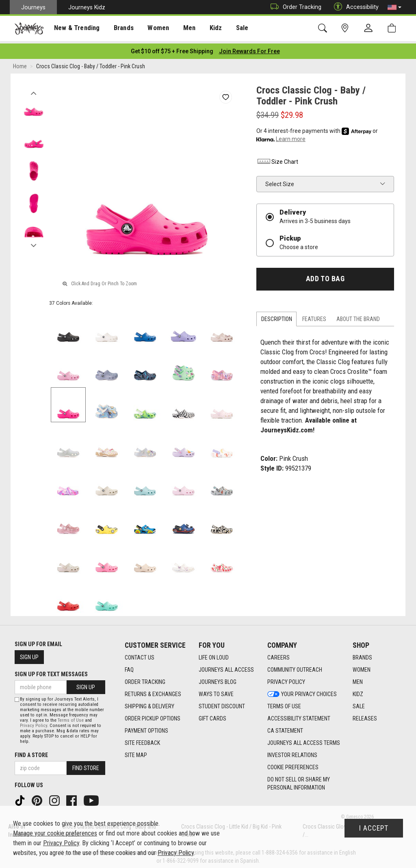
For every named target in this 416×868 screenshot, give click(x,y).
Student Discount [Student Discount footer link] (222, 704)
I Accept (374, 828)
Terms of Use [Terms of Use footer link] (284, 704)
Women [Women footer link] (362, 667)
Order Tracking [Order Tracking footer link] (145, 679)
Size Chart (277, 159)
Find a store (31, 753)
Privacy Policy (34, 723)
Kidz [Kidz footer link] (358, 692)
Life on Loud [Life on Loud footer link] (214, 655)
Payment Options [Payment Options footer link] (146, 728)
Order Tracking (294, 7)
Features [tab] (314, 317)
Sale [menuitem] (235, 29)
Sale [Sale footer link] (359, 704)
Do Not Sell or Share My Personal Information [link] (299, 781)
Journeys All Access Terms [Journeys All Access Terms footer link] (304, 740)
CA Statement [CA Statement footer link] (285, 728)
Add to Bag (325, 276)
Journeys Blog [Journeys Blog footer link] (218, 679)
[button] (394, 7)
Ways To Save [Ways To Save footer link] (216, 692)
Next (34, 241)
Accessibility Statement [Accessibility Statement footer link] (299, 716)
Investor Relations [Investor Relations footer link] (292, 753)
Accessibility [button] (354, 7)
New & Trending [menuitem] (75, 29)
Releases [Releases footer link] (365, 716)
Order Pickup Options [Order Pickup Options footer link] (153, 716)
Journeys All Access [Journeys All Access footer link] (226, 667)
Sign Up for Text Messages (51, 672)
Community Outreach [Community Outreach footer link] (295, 667)
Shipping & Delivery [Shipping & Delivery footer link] (149, 704)
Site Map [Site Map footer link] (136, 753)
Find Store (86, 766)
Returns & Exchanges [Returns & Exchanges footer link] (153, 692)
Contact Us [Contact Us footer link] (140, 655)
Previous (34, 89)
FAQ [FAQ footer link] (129, 667)
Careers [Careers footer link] (278, 655)
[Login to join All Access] (172, 49)
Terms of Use (71, 718)
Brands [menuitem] (120, 29)
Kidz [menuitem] (209, 29)
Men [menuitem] (183, 29)
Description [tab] (277, 317)
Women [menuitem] (153, 29)
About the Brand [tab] (358, 317)
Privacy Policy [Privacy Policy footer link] (286, 679)
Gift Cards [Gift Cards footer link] (212, 716)
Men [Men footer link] (358, 679)
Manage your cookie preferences (55, 833)
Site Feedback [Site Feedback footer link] (142, 740)
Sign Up (29, 655)
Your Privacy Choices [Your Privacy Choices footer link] (302, 692)
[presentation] (75, 29)
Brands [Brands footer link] (362, 655)
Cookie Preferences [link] (293, 765)
